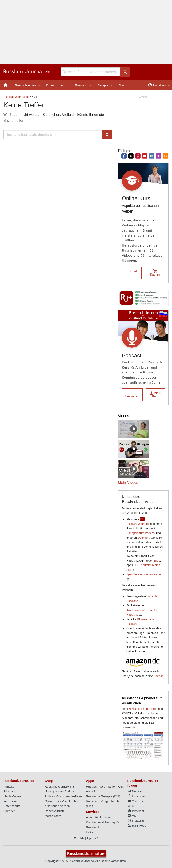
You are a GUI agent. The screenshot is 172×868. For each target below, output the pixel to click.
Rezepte (103, 85)
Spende (159, 676)
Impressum (11, 801)
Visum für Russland (99, 817)
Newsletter (137, 791)
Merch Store (53, 816)
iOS (137, 565)
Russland (81, 85)
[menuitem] (6, 85)
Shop (122, 85)
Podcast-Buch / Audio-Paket (64, 796)
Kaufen (155, 273)
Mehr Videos (128, 483)
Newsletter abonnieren (143, 709)
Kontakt (9, 787)
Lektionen (132, 395)
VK (132, 816)
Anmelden (157, 85)
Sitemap (9, 791)
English (79, 838)
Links (90, 832)
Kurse (50, 85)
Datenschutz (12, 806)
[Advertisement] (86, 32)
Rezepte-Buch (54, 811)
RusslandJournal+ (138, 524)
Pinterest (136, 811)
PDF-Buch (156, 395)
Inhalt (132, 271)
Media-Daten (12, 796)
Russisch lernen (25, 85)
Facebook (136, 796)
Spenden (9, 811)
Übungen (144, 538)
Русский (92, 838)
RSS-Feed (137, 826)
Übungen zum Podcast (141, 533)
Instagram (137, 821)
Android (146, 565)
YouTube (136, 801)
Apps (64, 85)
